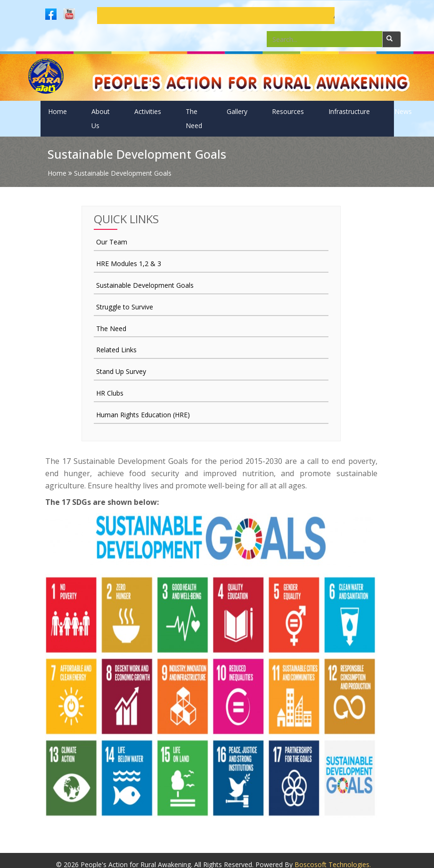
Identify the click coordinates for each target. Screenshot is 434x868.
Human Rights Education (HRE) (143, 415)
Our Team (112, 242)
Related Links (116, 350)
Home (57, 111)
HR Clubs (110, 393)
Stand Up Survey (121, 371)
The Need (194, 118)
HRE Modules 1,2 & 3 (129, 264)
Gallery (237, 111)
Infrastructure (349, 111)
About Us (101, 118)
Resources (288, 111)
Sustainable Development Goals (145, 285)
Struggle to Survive (125, 307)
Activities (148, 111)
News (403, 111)
